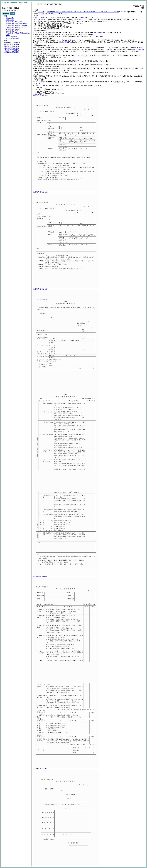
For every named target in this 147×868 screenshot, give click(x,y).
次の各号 (53, 17)
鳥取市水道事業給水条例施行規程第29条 (83, 12)
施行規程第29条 (65, 42)
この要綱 (41, 12)
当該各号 (80, 17)
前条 (139, 48)
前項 (37, 34)
